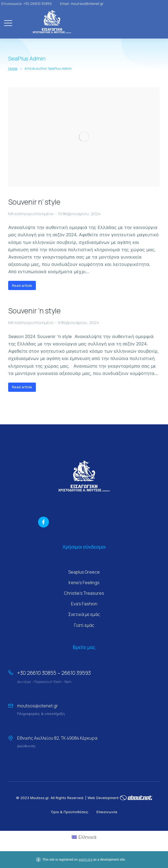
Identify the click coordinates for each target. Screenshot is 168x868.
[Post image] (84, 137)
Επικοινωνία (107, 812)
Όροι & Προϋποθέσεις (70, 812)
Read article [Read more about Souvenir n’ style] (22, 286)
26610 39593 (76, 673)
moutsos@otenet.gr (38, 706)
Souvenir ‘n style (34, 311)
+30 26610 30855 (37, 673)
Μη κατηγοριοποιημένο (31, 214)
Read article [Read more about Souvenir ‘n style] (22, 387)
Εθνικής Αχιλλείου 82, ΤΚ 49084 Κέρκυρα (57, 738)
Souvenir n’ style (34, 202)
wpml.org (85, 859)
